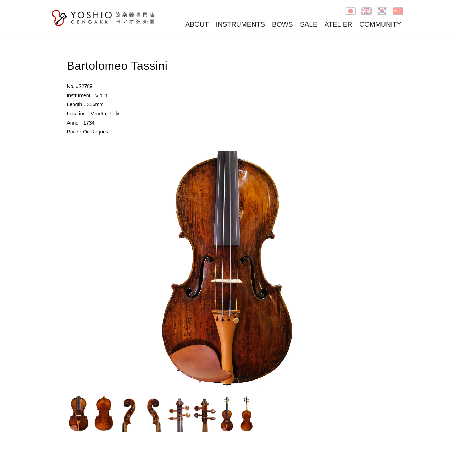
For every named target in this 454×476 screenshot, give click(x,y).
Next (378, 270)
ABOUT (197, 24)
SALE (309, 24)
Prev (76, 270)
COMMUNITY (380, 24)
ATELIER (339, 24)
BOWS (283, 24)
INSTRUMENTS (240, 24)
